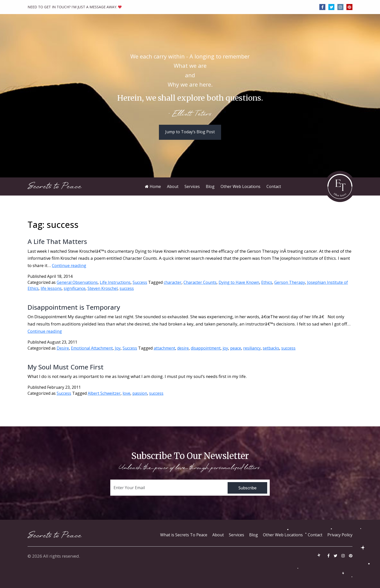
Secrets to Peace (55, 186)
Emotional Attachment (92, 348)
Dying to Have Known (239, 282)
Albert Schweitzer (104, 393)
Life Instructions (115, 282)
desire (183, 348)
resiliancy (252, 348)
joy (225, 348)
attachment (164, 348)
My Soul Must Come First (66, 367)
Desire (63, 348)
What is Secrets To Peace (184, 535)
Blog (254, 535)
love (126, 393)
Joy (118, 348)
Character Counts (200, 282)
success (127, 288)
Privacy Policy (340, 535)
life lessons (51, 288)
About (218, 535)
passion (140, 393)
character (173, 282)
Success (140, 282)
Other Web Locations (283, 535)
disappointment (206, 348)
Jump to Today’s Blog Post (190, 132)
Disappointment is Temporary (74, 307)
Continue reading (69, 265)
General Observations (77, 282)
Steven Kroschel (103, 288)
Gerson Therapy (290, 282)
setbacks (271, 348)
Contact (315, 535)
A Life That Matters (57, 241)
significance (75, 288)
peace (236, 348)
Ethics (267, 282)
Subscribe (247, 488)
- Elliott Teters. (190, 114)
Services (236, 535)
